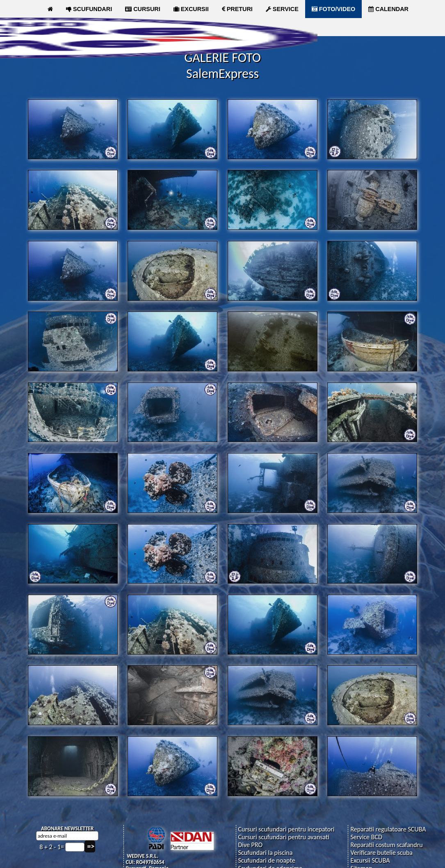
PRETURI (237, 9)
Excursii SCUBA (370, 860)
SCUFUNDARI (89, 9)
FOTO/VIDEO (334, 9)
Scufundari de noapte (266, 860)
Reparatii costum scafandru (386, 844)
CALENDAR (388, 9)
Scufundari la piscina (265, 852)
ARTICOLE (66, 27)
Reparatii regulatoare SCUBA (388, 829)
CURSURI (143, 9)
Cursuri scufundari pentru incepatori (286, 829)
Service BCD (366, 837)
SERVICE (282, 9)
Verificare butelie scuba (381, 852)
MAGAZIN (152, 27)
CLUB (109, 27)
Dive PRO (250, 844)
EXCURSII (191, 9)
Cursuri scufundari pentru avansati (284, 837)
